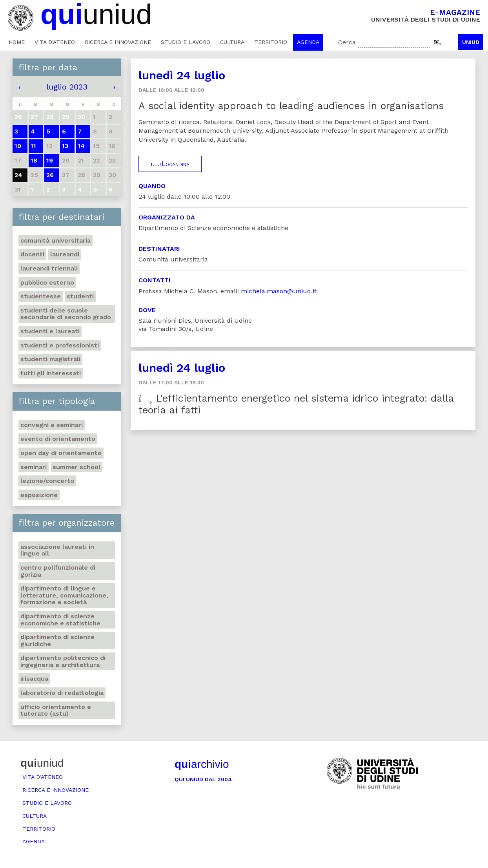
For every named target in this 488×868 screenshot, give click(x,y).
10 (18, 146)
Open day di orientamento (61, 453)
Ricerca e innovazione (118, 42)
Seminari (34, 467)
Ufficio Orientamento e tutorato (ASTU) (56, 710)
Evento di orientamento (58, 439)
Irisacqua (34, 679)
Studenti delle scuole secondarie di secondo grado (66, 314)
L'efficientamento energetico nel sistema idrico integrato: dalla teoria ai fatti (296, 404)
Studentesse (41, 296)
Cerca (347, 42)
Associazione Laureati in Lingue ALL (57, 550)
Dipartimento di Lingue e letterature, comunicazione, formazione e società (64, 595)
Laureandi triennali (49, 268)
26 (50, 175)
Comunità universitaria (56, 240)
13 (65, 146)
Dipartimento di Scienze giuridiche (57, 640)
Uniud (471, 42)
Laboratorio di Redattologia (62, 693)
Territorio (271, 42)
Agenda (308, 42)
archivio (202, 764)
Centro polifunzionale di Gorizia (58, 571)
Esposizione (39, 495)
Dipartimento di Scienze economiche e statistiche (60, 620)
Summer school (76, 467)
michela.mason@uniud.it (279, 291)
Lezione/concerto (47, 481)
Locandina (170, 164)
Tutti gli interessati (51, 373)
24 (18, 175)
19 (50, 160)
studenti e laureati (50, 331)
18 (34, 160)
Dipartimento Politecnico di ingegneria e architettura (63, 661)
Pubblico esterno (47, 282)
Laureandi (65, 254)
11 (33, 146)
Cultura (232, 42)
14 (81, 146)
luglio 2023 (67, 87)
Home (17, 42)
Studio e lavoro (186, 42)
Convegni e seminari (52, 425)
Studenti (80, 296)
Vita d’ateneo (55, 42)
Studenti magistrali (50, 359)
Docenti (32, 254)
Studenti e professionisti (60, 345)
